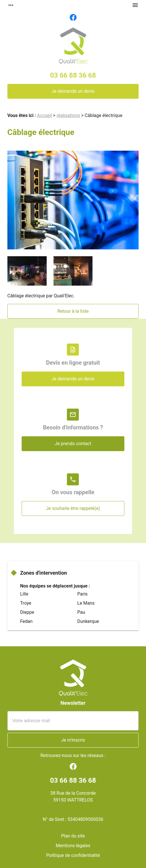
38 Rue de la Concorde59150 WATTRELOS (73, 797)
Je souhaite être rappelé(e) (73, 508)
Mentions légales (73, 846)
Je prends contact (73, 444)
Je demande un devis (73, 91)
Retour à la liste (73, 311)
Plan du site (73, 836)
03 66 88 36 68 (73, 75)
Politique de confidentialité (73, 855)
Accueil (44, 115)
